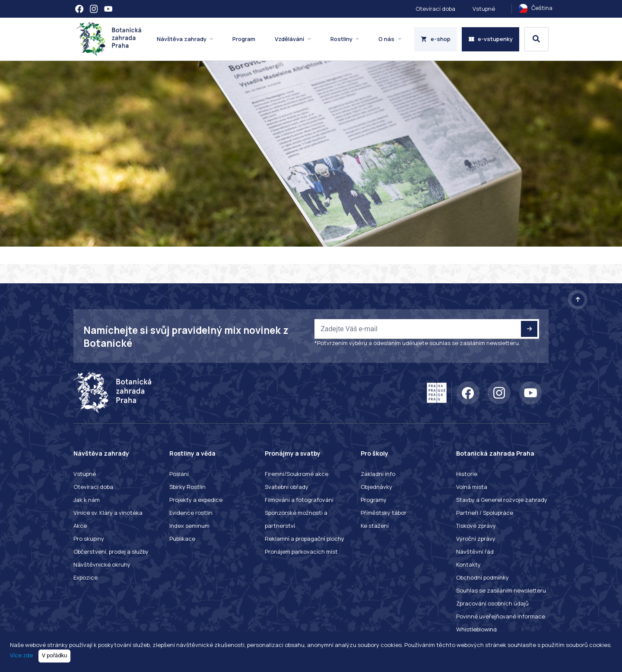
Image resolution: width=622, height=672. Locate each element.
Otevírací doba (435, 9)
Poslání (179, 474)
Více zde (21, 655)
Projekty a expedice (196, 500)
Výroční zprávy (476, 539)
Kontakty (468, 564)
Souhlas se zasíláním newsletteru (501, 590)
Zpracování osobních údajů (492, 603)
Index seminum (189, 526)
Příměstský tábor (384, 513)
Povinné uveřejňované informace (501, 616)
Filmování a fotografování (299, 500)
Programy (374, 500)
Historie (467, 474)
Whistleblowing (476, 629)
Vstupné (484, 9)
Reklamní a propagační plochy (305, 539)
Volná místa (472, 487)
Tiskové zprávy (476, 526)
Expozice (86, 577)
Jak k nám (87, 500)
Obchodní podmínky (482, 577)
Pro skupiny (89, 539)
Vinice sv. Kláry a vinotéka (108, 513)
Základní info (378, 474)
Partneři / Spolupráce (485, 513)
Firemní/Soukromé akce (297, 474)
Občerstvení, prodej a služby (111, 552)
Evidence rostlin (191, 513)
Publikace (182, 539)
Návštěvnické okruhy (102, 564)
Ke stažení (375, 526)
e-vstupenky (491, 39)
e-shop (436, 39)
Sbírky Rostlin (187, 487)
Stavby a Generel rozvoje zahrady (502, 500)
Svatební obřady (287, 487)
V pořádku (55, 655)
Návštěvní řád (475, 552)
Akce (80, 526)
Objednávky (376, 487)
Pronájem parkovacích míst (301, 552)
